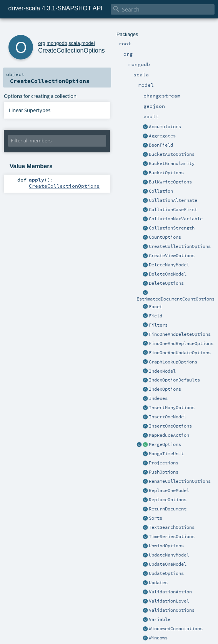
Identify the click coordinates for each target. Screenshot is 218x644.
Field (156, 316)
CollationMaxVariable (176, 219)
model (88, 43)
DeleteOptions (166, 283)
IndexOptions (165, 389)
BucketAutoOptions (172, 154)
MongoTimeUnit (166, 454)
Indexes (158, 398)
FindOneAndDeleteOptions (180, 334)
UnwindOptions (166, 546)
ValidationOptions (172, 610)
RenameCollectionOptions (180, 481)
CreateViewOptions (172, 256)
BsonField (161, 145)
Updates (158, 583)
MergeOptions (165, 444)
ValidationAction (170, 592)
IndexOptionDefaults (174, 380)
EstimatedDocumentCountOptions (176, 299)
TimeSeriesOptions (172, 537)
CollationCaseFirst (173, 210)
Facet (156, 307)
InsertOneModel (168, 417)
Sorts (156, 518)
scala (74, 43)
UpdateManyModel (169, 555)
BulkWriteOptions (170, 182)
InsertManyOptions (172, 408)
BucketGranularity (172, 163)
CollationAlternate (173, 200)
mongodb (57, 43)
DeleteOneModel (168, 274)
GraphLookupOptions (173, 362)
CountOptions (165, 237)
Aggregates (162, 136)
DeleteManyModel (169, 265)
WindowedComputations (176, 629)
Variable (160, 619)
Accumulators (165, 127)
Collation (161, 191)
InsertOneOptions (170, 426)
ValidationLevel (169, 601)
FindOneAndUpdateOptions (180, 353)
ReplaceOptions (168, 500)
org (42, 43)
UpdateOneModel (168, 564)
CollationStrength (172, 228)
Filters (158, 325)
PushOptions (164, 472)
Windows (158, 638)
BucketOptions (166, 173)
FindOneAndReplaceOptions (181, 343)
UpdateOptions (166, 573)
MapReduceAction (169, 435)
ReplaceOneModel (169, 490)
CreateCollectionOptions (180, 246)
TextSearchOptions (172, 527)
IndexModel (162, 371)
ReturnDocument (168, 509)
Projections (164, 463)
